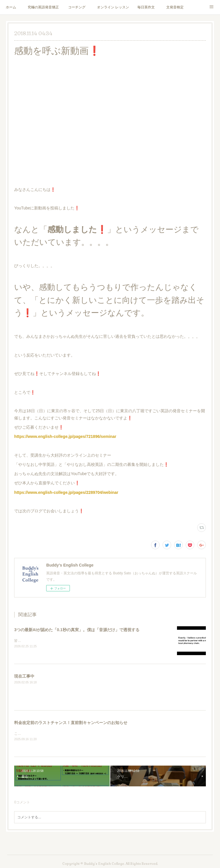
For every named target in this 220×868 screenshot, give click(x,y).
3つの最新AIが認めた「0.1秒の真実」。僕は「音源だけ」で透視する (77, 630)
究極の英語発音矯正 (43, 7)
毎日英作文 (146, 7)
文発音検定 (175, 7)
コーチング (77, 7)
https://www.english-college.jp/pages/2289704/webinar (66, 492)
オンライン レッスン (113, 7)
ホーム (11, 7)
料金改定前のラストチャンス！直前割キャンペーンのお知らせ (71, 723)
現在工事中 (24, 676)
